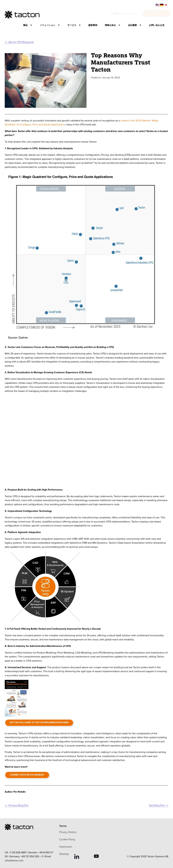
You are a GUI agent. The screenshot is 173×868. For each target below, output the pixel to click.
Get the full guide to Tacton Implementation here (40, 722)
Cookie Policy (67, 839)
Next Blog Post (157, 805)
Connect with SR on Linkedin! (28, 775)
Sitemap (64, 854)
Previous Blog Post (18, 805)
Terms (63, 826)
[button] (28, 25)
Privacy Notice (68, 832)
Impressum (66, 847)
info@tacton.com (14, 860)
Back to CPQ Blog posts (21, 42)
